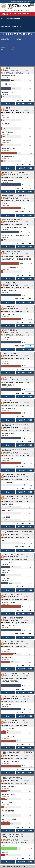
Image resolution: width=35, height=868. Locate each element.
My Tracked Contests (17, 10)
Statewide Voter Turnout (11, 18)
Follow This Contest (11, 70)
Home (7, 10)
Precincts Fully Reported (11, 26)
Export (28, 10)
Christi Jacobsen (13, 4)
